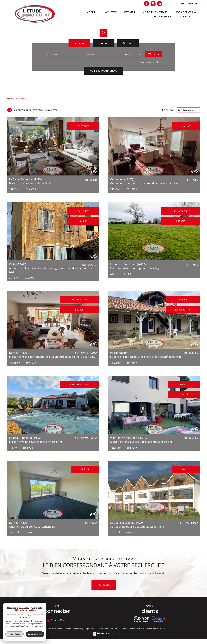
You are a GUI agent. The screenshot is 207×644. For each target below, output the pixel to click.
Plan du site (109, 629)
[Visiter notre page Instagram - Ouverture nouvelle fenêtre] (153, 4)
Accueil (92, 12)
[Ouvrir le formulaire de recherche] (153, 54)
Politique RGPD (153, 629)
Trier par (168, 110)
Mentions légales (122, 629)
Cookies (163, 629)
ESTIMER (130, 12)
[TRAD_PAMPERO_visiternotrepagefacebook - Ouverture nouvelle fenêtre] (146, 4)
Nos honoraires (97, 629)
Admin (133, 629)
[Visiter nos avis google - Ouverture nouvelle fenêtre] (158, 619)
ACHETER (111, 12)
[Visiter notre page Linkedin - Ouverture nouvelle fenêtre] (160, 4)
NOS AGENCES (184, 12)
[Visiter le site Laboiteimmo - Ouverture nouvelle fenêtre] (103, 635)
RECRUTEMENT (163, 16)
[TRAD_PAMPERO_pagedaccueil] (35, 22)
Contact (186, 16)
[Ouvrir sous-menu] (170, 12)
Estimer (128, 43)
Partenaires (141, 629)
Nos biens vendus (155, 12)
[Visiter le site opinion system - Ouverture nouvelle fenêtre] (142, 619)
